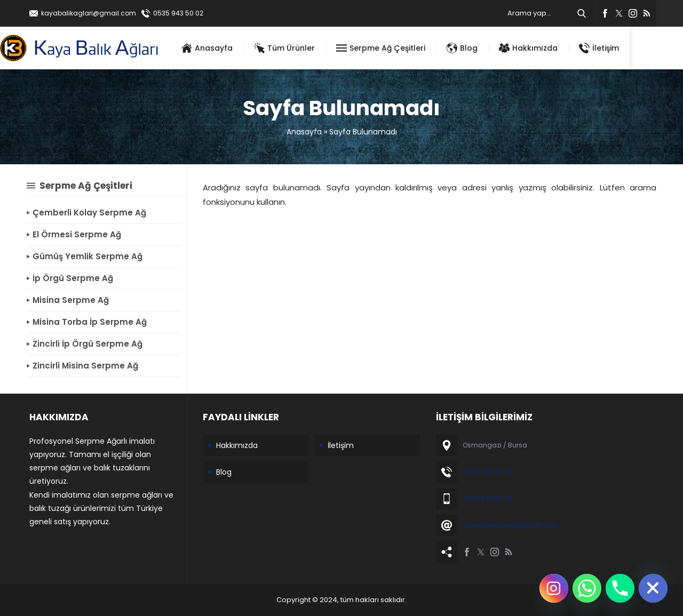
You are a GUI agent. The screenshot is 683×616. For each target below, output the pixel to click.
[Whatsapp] (587, 588)
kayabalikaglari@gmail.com (89, 13)
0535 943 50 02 (178, 13)
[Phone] (620, 588)
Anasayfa (304, 132)
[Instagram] (554, 588)
